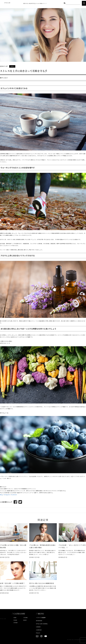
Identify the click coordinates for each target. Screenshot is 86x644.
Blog (1, 495)
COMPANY (39, 630)
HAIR (15, 618)
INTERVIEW (39, 621)
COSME (26, 618)
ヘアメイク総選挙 (41, 618)
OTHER (16, 623)
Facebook (14, 495)
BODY (25, 620)
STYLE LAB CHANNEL (42, 624)
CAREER (38, 627)
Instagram (7, 495)
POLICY (38, 633)
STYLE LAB (7, 3)
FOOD (15, 620)
